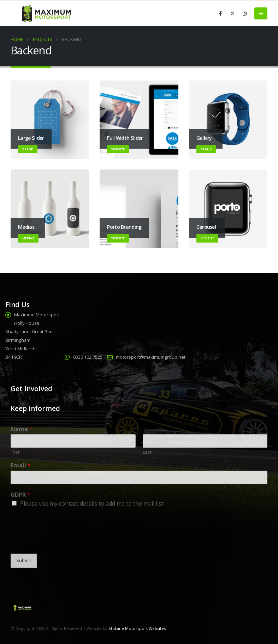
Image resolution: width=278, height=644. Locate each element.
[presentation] (64, 542)
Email (21, 466)
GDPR (20, 495)
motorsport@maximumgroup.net (151, 357)
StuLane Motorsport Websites (137, 628)
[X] (232, 13)
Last (147, 452)
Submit (24, 560)
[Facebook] (220, 13)
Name (22, 429)
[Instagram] (244, 13)
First (15, 452)
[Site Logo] (46, 14)
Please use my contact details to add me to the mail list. (92, 503)
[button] (261, 13)
